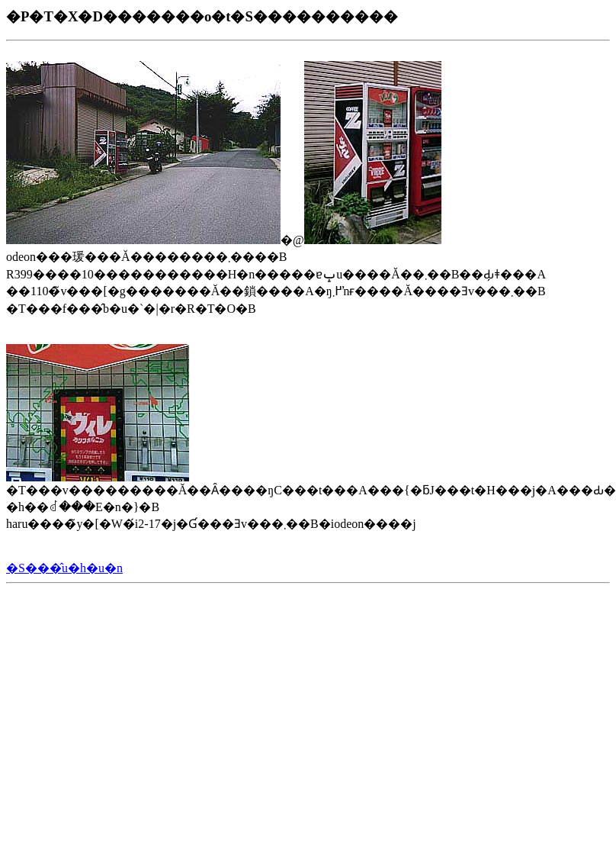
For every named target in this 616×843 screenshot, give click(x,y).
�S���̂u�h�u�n (64, 568)
